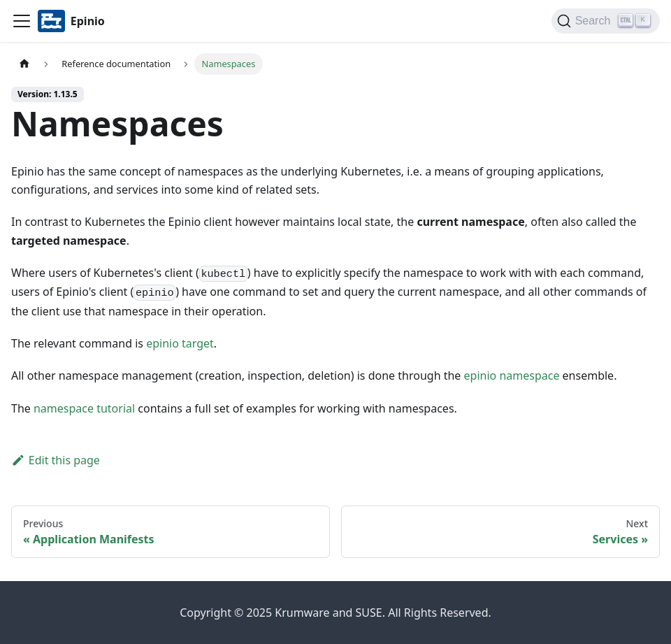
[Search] (606, 21)
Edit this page (56, 460)
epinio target (180, 343)
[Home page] (24, 64)
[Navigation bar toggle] (22, 21)
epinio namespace (512, 375)
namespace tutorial (84, 408)
